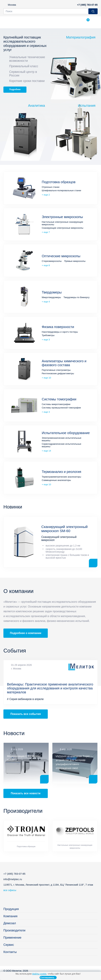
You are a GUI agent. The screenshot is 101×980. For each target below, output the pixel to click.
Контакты (10, 952)
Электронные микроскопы (62, 217)
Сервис (9, 945)
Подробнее (15, 89)
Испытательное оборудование (66, 433)
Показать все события (26, 714)
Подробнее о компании (26, 633)
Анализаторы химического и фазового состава (64, 363)
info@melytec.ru (13, 879)
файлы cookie (39, 974)
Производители (14, 930)
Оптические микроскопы (61, 256)
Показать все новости (26, 793)
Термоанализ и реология (62, 472)
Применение (12, 938)
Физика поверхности (58, 327)
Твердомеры (52, 292)
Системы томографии (59, 399)
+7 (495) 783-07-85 (87, 5)
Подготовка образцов (59, 182)
